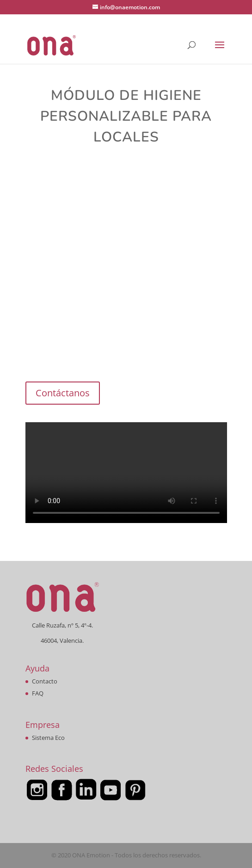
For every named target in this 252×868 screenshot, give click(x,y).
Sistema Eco (48, 738)
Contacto (45, 681)
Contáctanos (63, 393)
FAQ (38, 693)
